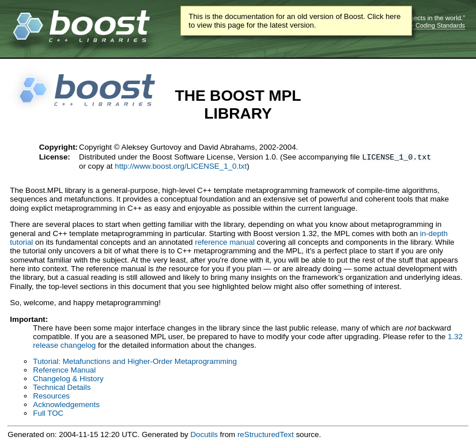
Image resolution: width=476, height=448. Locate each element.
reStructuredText (266, 436)
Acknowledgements (66, 406)
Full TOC (48, 414)
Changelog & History (68, 380)
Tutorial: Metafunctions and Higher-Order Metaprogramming (135, 362)
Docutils (204, 436)
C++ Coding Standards (434, 25)
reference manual (225, 243)
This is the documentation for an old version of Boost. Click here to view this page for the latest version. (294, 21)
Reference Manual (64, 371)
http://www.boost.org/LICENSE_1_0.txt (181, 167)
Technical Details (62, 388)
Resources (51, 397)
